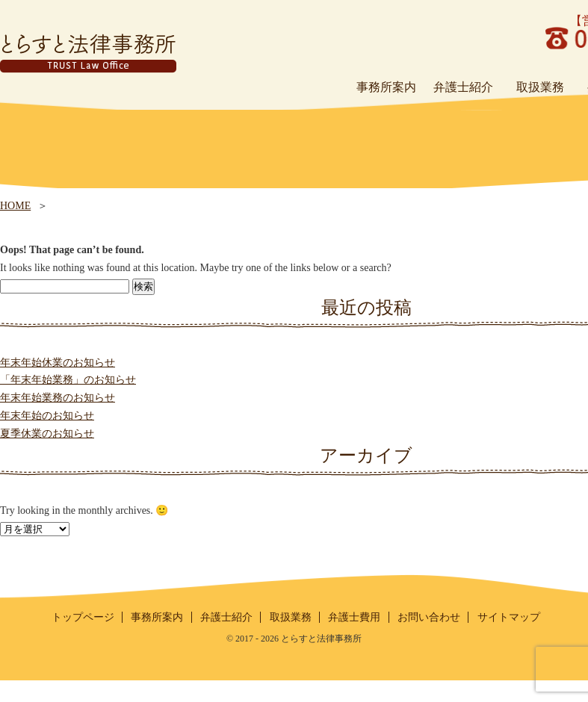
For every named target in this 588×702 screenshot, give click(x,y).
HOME (15, 206)
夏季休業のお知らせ (47, 434)
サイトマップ (509, 617)
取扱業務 (291, 617)
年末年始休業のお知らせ (58, 363)
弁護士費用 (354, 617)
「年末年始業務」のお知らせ (68, 380)
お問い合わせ (429, 617)
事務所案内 (157, 617)
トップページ (83, 617)
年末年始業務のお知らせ (58, 398)
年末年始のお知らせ (47, 416)
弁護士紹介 (226, 617)
